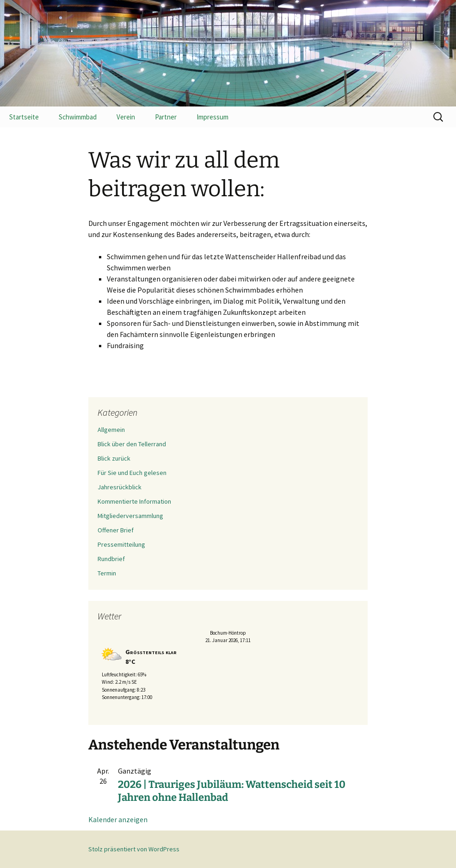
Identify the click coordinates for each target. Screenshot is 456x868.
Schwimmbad (78, 117)
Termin (107, 573)
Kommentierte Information (134, 501)
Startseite (24, 117)
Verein (126, 117)
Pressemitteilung (121, 544)
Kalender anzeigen (118, 819)
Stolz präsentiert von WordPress (134, 849)
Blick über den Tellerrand (132, 444)
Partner (166, 117)
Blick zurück (114, 458)
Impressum (213, 117)
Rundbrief (111, 559)
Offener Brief (116, 530)
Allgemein (111, 430)
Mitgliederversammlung (130, 516)
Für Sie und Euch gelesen (132, 473)
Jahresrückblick (120, 487)
